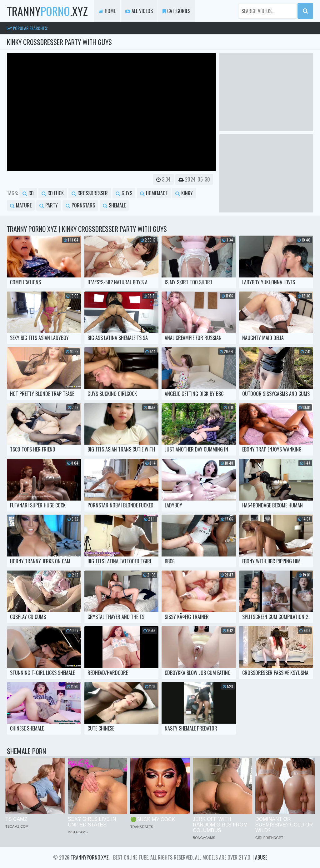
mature (21, 205)
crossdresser (90, 193)
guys (124, 193)
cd (28, 193)
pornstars (80, 205)
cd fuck (53, 193)
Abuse (261, 857)
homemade (154, 193)
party (49, 205)
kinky (184, 193)
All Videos (139, 11)
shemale (114, 205)
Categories (176, 11)
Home (107, 11)
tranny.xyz (47, 11)
